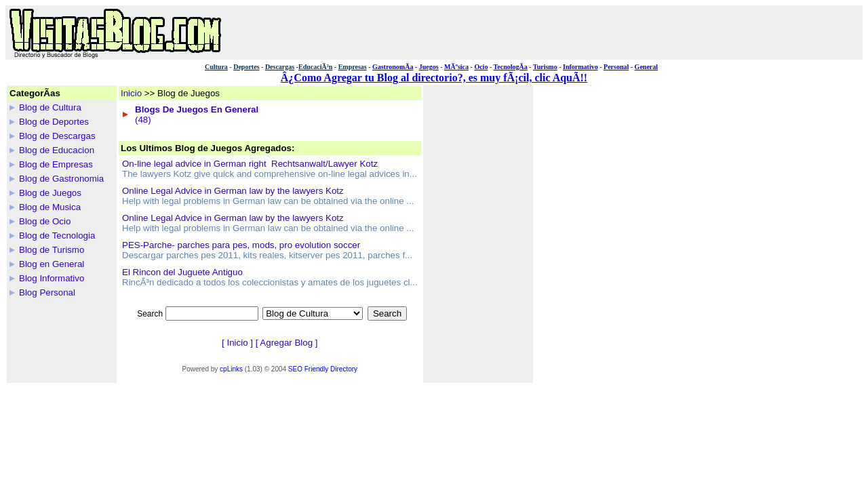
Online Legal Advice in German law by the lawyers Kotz (233, 191)
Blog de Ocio (45, 221)
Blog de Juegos (50, 193)
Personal (616, 67)
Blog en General (52, 264)
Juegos (429, 67)
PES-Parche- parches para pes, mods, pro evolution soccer (241, 245)
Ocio (481, 67)
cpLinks (231, 369)
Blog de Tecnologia (57, 236)
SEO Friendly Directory (323, 369)
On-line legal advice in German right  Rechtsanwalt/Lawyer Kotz (250, 164)
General (646, 67)
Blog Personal (47, 292)
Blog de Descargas (57, 136)
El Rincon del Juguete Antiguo (182, 272)
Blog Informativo (52, 278)
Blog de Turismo (52, 250)
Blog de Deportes (54, 122)
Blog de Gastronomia (61, 179)
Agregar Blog (286, 343)
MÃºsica (456, 67)
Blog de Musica (50, 207)
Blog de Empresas (56, 164)
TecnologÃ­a (511, 67)
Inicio (131, 93)
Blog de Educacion (57, 150)
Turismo (545, 67)
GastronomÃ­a (393, 67)
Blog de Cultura (50, 107)
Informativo (580, 67)
